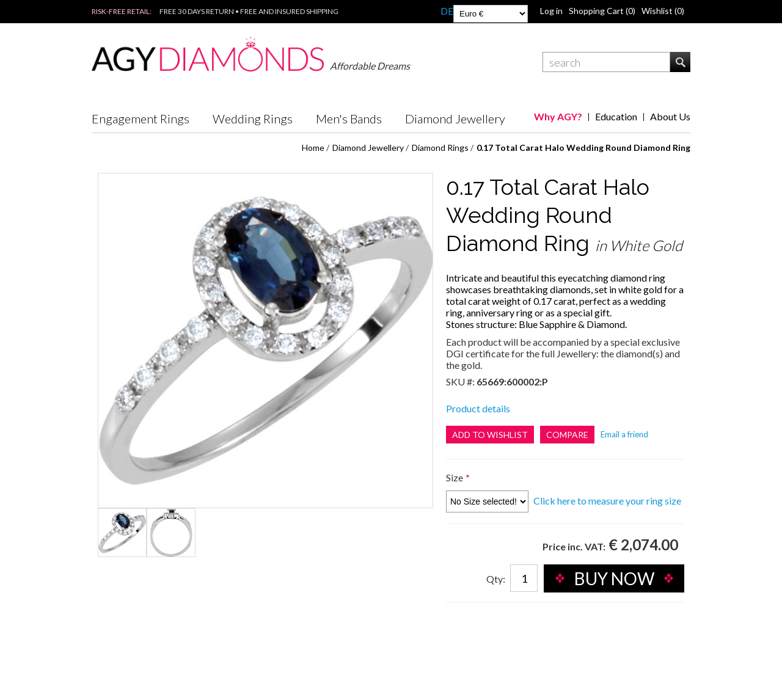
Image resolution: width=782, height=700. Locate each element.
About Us (670, 116)
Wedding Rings (253, 118)
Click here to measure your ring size (607, 501)
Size (455, 477)
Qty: (496, 579)
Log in (551, 11)
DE (447, 11)
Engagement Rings (141, 118)
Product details (478, 408)
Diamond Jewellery (455, 118)
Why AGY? (558, 116)
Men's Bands (349, 118)
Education (616, 116)
